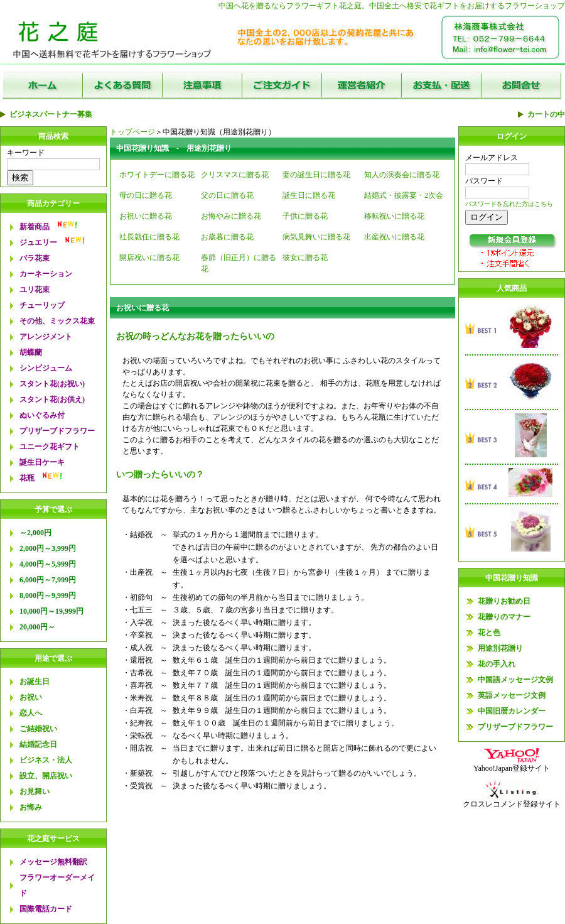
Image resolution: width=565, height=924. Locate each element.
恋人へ (31, 713)
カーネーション (46, 274)
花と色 (489, 633)
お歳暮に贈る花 (227, 237)
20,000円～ (37, 627)
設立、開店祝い (46, 776)
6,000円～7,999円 (48, 580)
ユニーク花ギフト (50, 447)
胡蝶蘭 (31, 352)
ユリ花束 (35, 290)
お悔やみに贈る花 (231, 216)
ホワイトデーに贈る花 (157, 175)
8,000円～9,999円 (48, 595)
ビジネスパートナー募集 (51, 114)
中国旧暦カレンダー (512, 711)
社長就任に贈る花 (149, 237)
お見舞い (35, 791)
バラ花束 (35, 258)
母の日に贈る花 (146, 195)
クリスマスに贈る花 (235, 175)
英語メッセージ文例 (512, 695)
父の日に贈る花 (227, 195)
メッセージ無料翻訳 (53, 862)
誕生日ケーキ (42, 462)
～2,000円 (35, 533)
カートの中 (546, 114)
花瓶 (27, 478)
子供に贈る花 (305, 216)
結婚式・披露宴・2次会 (404, 195)
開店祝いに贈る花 (149, 258)
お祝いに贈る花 (146, 216)
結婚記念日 (38, 744)
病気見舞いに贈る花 (316, 237)
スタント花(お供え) (52, 399)
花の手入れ (497, 664)
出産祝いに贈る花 (394, 237)
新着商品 (35, 227)
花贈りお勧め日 (504, 601)
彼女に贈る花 (305, 258)
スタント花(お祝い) (52, 384)
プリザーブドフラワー (57, 431)
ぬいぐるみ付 (42, 415)
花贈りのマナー (504, 617)
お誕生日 (35, 682)
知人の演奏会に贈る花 (402, 175)
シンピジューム (46, 368)
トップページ (132, 132)
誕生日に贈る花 (309, 195)
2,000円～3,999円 (48, 548)
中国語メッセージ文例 (515, 680)
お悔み (31, 807)
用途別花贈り (500, 648)
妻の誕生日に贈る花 (316, 175)
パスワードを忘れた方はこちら (509, 204)
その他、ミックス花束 (57, 321)
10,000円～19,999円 (51, 611)
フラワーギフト (313, 6)
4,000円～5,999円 (48, 564)
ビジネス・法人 (46, 760)
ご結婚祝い (38, 729)
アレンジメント (46, 337)
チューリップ (42, 305)
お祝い (31, 697)
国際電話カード (46, 909)
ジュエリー (38, 242)
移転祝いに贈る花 (394, 216)
